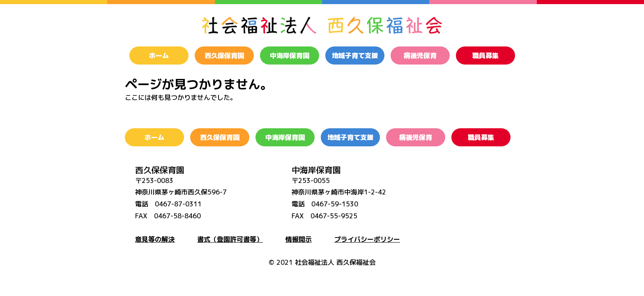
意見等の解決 (155, 239)
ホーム (159, 55)
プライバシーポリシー (367, 239)
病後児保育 (420, 55)
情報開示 (299, 239)
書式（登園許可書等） (230, 239)
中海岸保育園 (290, 55)
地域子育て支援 (355, 55)
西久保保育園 (224, 55)
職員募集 (485, 55)
